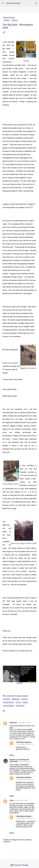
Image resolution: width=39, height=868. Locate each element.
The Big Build (20, 706)
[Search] (36, 3)
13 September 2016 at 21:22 (25, 779)
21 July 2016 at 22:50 (21, 800)
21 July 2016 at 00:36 (24, 723)
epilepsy (7, 20)
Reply (12, 755)
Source (20, 683)
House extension (9, 706)
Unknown (13, 723)
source (26, 61)
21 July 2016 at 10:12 (25, 762)
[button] (4, 32)
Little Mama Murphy (13, 3)
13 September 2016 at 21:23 (25, 818)
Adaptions (6, 699)
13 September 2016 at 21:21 (25, 744)
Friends (25, 702)
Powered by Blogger (19, 865)
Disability (25, 699)
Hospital (15, 20)
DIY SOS (18, 702)
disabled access (8, 702)
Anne (12, 800)
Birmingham (16, 699)
